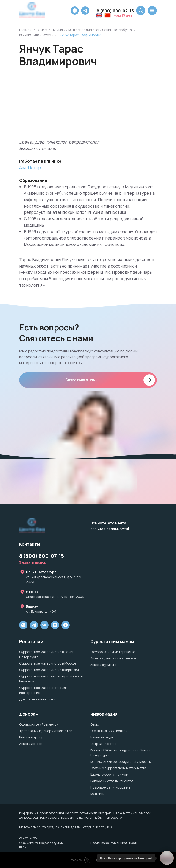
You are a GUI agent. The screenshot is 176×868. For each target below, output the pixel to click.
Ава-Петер (30, 167)
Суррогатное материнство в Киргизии (49, 670)
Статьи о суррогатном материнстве (118, 768)
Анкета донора (31, 744)
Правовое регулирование (110, 787)
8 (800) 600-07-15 (42, 556)
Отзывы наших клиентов (109, 731)
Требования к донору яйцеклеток (46, 731)
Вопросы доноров (33, 737)
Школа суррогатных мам (109, 774)
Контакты (97, 794)
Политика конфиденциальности (114, 843)
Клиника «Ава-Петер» (36, 35)
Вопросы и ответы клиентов (112, 781)
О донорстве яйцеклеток (39, 724)
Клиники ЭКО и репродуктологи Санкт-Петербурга (92, 30)
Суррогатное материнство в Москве (48, 663)
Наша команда (102, 737)
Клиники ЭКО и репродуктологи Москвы (121, 762)
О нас (42, 30)
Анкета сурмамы (103, 665)
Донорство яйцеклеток (38, 699)
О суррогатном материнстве (113, 652)
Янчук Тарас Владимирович (81, 35)
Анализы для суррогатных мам (114, 658)
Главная (25, 30)
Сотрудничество (103, 744)
